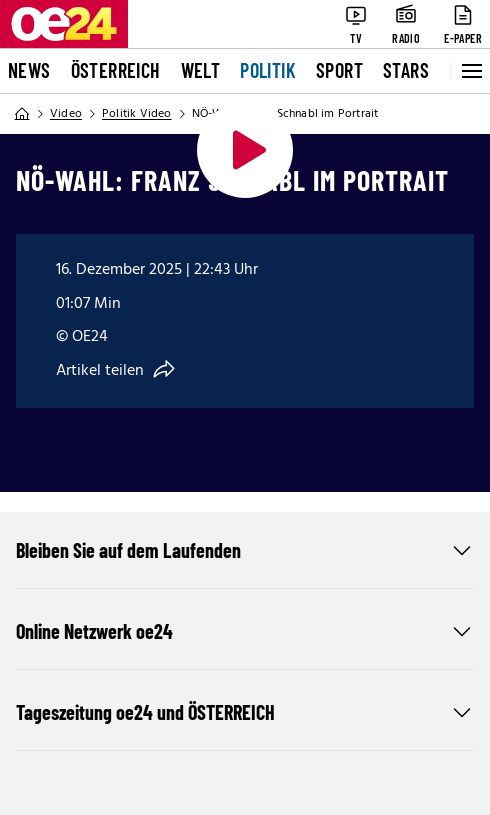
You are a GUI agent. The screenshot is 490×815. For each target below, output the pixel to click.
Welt (201, 70)
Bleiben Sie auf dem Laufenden (245, 550)
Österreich (116, 70)
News (29, 70)
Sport (339, 70)
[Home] (22, 114)
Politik (268, 70)
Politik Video (137, 114)
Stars (406, 70)
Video (66, 114)
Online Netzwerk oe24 (245, 631)
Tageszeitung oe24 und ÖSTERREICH (245, 712)
